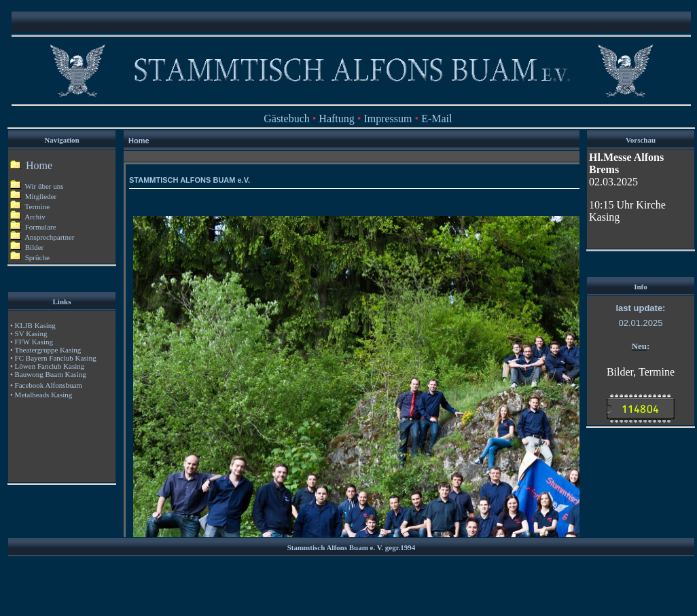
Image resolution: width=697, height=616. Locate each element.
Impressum (388, 119)
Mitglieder (33, 196)
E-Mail (436, 119)
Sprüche (30, 257)
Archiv (28, 217)
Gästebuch (287, 119)
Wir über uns (37, 186)
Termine (38, 206)
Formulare (33, 227)
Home (38, 165)
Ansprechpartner (42, 237)
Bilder (27, 247)
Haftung (336, 119)
